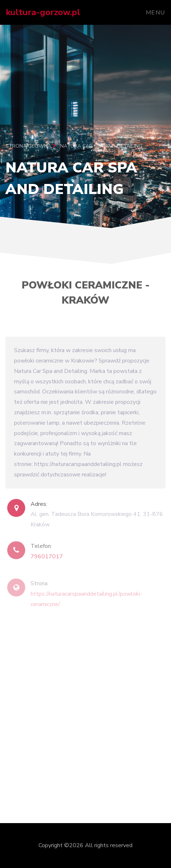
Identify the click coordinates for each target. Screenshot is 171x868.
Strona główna (31, 146)
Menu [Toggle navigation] (156, 13)
